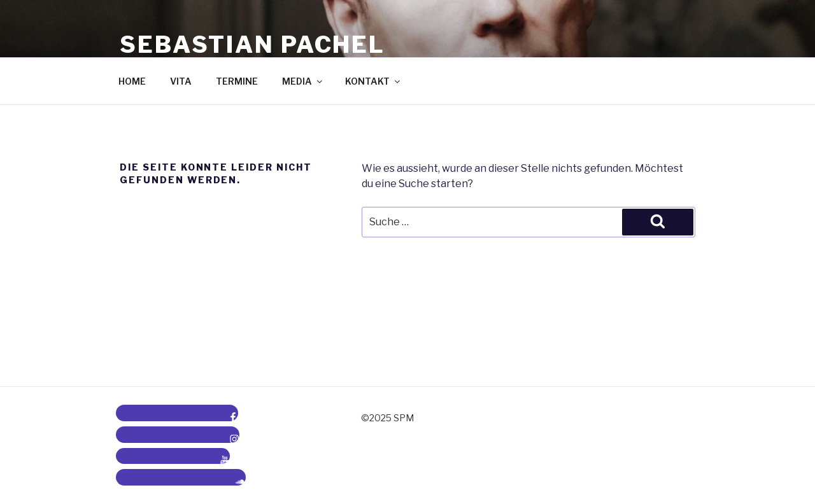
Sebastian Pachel (252, 45)
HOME (132, 81)
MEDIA (303, 81)
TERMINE (237, 81)
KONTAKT (373, 81)
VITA (181, 81)
